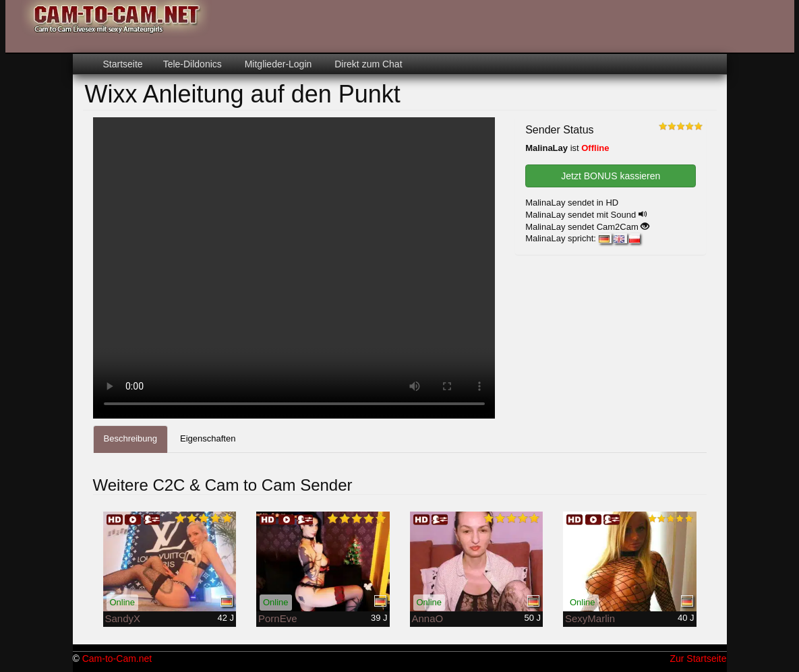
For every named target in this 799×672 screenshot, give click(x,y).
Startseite (123, 64)
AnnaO (428, 618)
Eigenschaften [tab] (208, 438)
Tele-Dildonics (193, 64)
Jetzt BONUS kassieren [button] (611, 176)
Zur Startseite (698, 659)
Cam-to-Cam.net (117, 659)
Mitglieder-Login (277, 64)
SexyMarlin (590, 618)
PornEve (278, 618)
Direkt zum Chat (367, 64)
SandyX (123, 618)
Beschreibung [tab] (131, 438)
